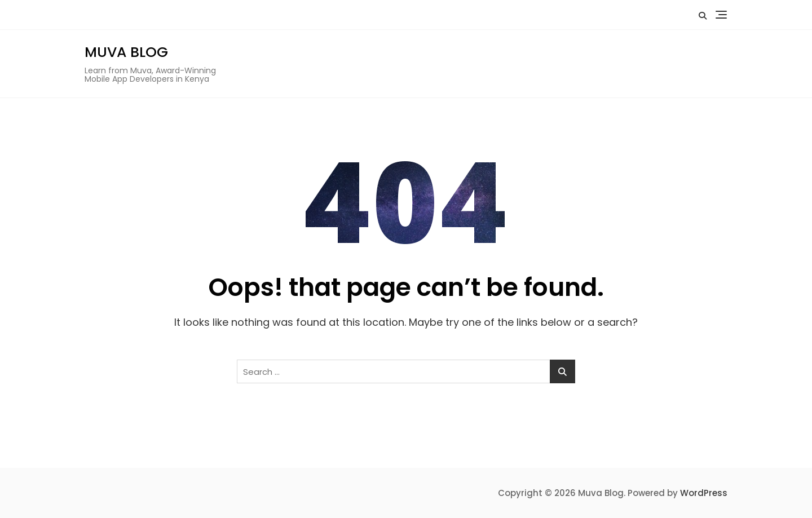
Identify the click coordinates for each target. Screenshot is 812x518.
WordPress (704, 493)
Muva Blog (126, 52)
